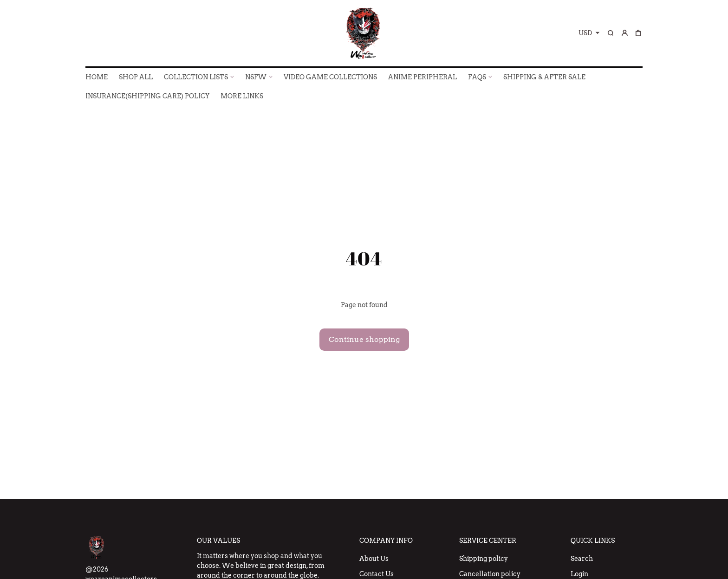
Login (579, 574)
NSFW (256, 77)
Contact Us (377, 574)
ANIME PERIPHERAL (422, 77)
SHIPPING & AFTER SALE (544, 77)
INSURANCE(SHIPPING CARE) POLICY (147, 96)
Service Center (488, 540)
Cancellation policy (490, 574)
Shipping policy (484, 559)
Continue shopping (364, 339)
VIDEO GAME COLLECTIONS (330, 77)
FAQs (477, 77)
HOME (97, 77)
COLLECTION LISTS (196, 77)
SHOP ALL (136, 77)
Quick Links (593, 540)
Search (582, 559)
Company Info (386, 540)
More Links (242, 96)
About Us (374, 559)
